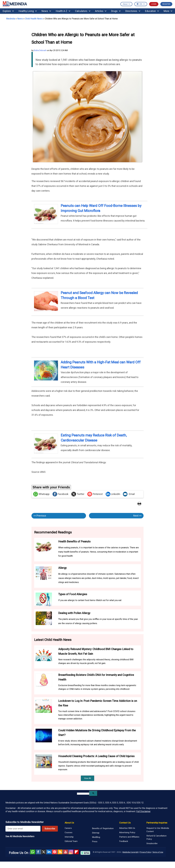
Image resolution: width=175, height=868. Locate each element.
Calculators (83, 11)
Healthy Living (28, 11)
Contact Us (125, 823)
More (168, 11)
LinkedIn (113, 494)
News (46, 11)
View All (87, 778)
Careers (68, 828)
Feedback (124, 841)
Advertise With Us (127, 828)
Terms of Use (158, 852)
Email (129, 494)
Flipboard (76, 852)
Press (95, 842)
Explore (8, 11)
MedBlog (96, 837)
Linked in (49, 852)
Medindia (11, 19)
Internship (69, 837)
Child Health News (34, 19)
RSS (60, 852)
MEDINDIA (15, 4)
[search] (83, 794)
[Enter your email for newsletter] (23, 829)
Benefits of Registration (103, 828)
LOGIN (154, 4)
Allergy (62, 568)
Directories (133, 11)
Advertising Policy (127, 832)
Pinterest (95, 494)
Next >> (137, 516)
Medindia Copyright (131, 852)
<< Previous (40, 516)
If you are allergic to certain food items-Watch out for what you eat (90, 600)
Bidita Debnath (40, 50)
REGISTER (166, 4)
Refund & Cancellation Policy (156, 837)
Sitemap (96, 833)
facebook (38, 852)
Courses (68, 832)
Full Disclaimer (143, 811)
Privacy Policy (145, 852)
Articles (101, 11)
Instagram (71, 852)
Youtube (65, 852)
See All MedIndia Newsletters (20, 836)
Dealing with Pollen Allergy (74, 613)
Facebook (60, 494)
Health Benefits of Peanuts (74, 541)
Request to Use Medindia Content (158, 830)
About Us (69, 823)
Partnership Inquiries (157, 823)
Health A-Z (63, 11)
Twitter (78, 494)
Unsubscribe (152, 843)
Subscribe (50, 829)
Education (152, 11)
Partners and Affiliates (129, 837)
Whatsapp (41, 494)
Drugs (116, 11)
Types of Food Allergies (73, 594)
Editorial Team (71, 841)
